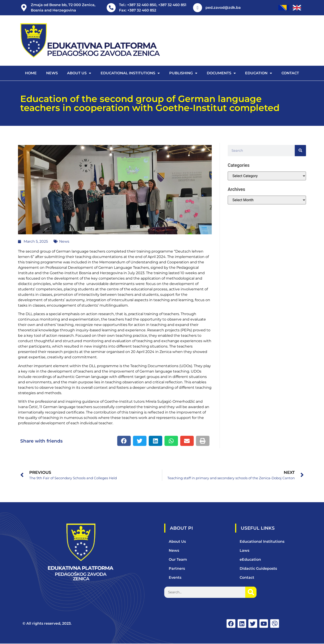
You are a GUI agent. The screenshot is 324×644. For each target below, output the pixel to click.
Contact (290, 73)
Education (259, 73)
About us (79, 73)
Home (31, 73)
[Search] (300, 151)
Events (175, 577)
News (52, 73)
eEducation (250, 559)
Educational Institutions (130, 73)
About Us (177, 541)
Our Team (178, 559)
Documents (221, 73)
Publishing (183, 73)
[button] (124, 441)
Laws (244, 550)
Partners (177, 568)
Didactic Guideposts (258, 568)
